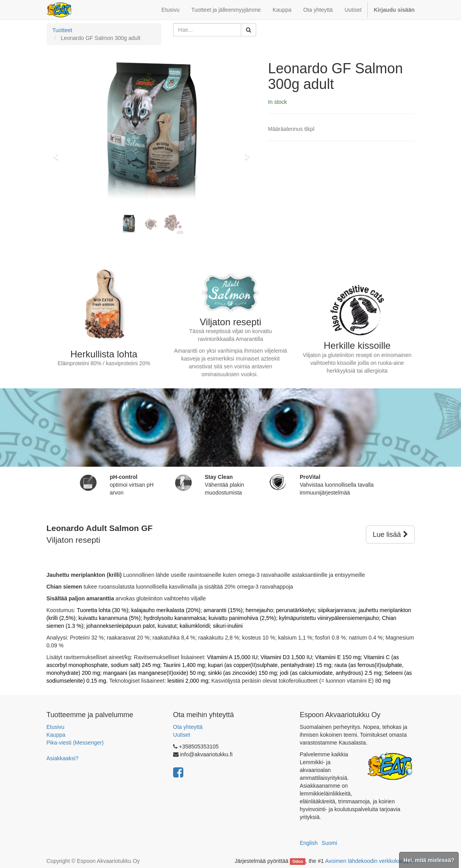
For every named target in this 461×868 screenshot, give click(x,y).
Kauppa (56, 735)
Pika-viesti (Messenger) (75, 743)
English (309, 843)
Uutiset (182, 735)
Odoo (297, 861)
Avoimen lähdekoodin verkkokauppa (369, 861)
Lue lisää (390, 535)
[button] (58, 153)
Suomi (329, 843)
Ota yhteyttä (188, 727)
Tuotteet (62, 30)
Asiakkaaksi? (63, 758)
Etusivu (56, 727)
